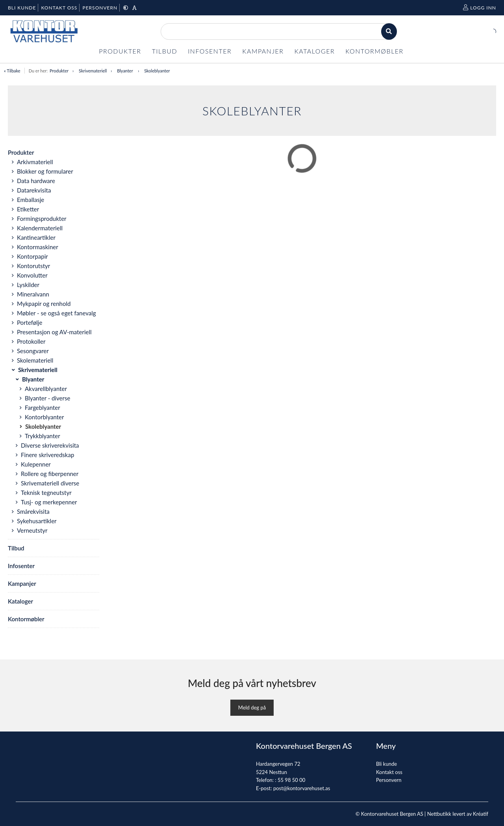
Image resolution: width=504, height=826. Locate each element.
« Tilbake (12, 71)
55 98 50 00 (291, 780)
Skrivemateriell (93, 71)
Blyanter (125, 71)
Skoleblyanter (157, 71)
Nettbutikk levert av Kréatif (458, 814)
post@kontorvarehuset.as (302, 788)
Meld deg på (252, 707)
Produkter (59, 71)
